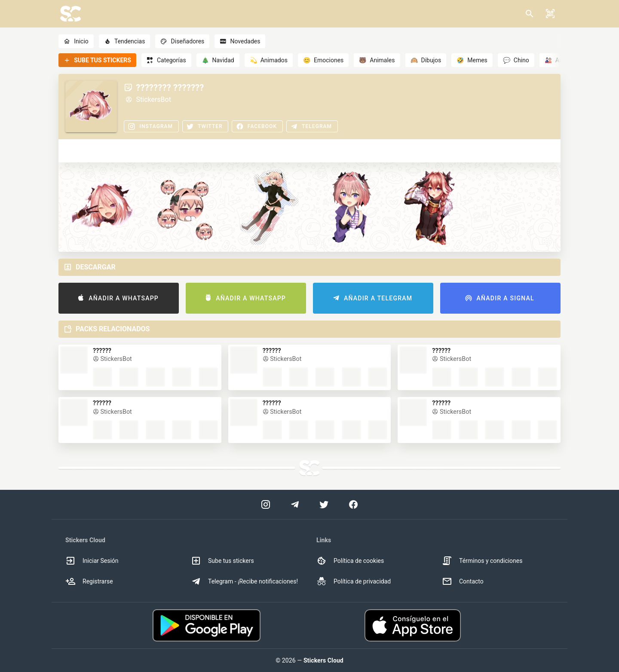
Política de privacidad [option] (354, 581)
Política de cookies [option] (350, 561)
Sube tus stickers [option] (222, 561)
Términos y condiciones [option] (482, 561)
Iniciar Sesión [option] (92, 561)
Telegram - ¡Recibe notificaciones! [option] (244, 581)
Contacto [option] (463, 581)
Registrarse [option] (89, 581)
